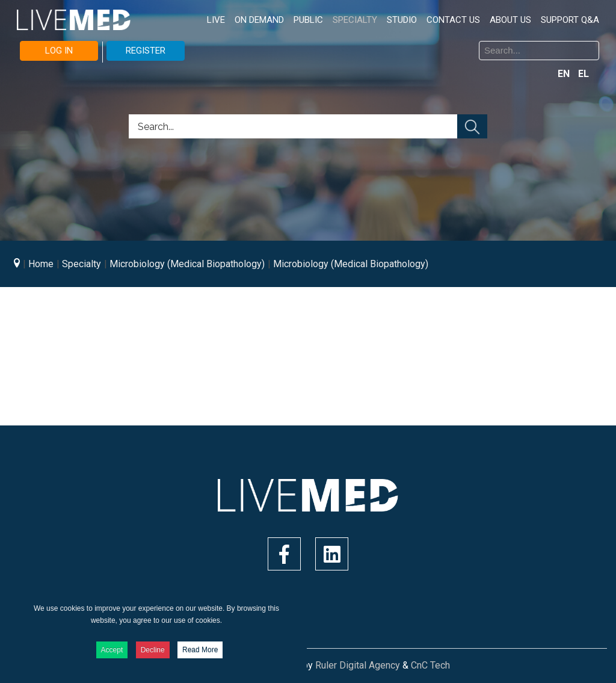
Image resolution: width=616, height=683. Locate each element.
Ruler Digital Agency (358, 665)
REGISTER (146, 51)
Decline (153, 650)
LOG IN (59, 51)
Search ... (317, 43)
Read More (200, 650)
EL (584, 74)
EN (565, 74)
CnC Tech (430, 665)
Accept (112, 650)
